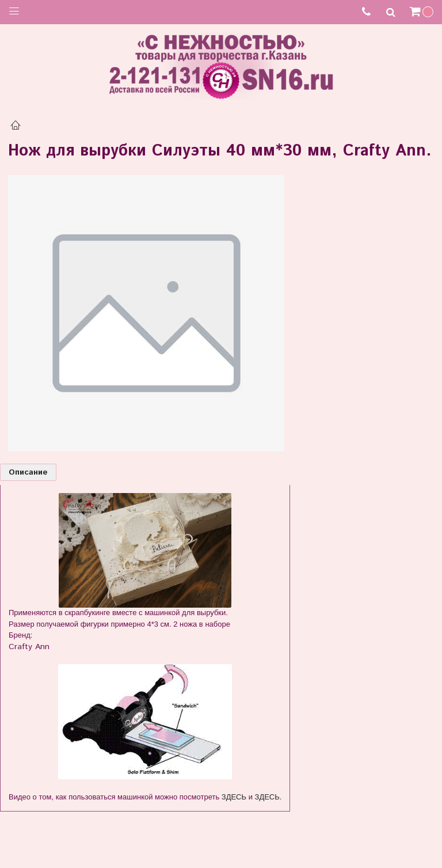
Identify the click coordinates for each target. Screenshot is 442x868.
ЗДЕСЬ (234, 797)
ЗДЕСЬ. (268, 797)
